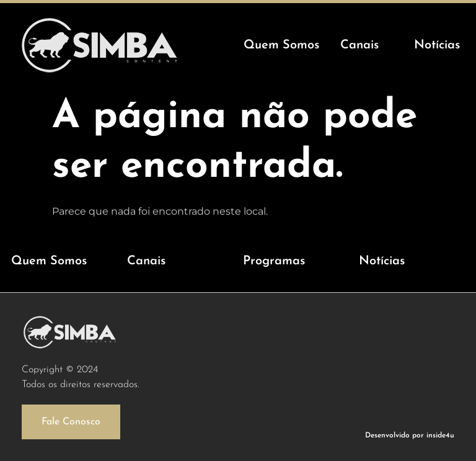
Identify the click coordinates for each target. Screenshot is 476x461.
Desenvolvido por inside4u (410, 436)
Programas (274, 261)
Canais (146, 261)
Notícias (382, 261)
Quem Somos (49, 261)
